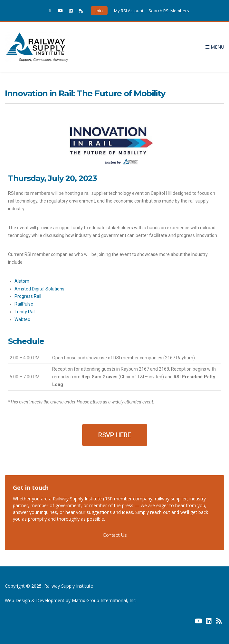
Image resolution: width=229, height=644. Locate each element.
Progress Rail (28, 296)
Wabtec (22, 319)
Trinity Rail (25, 312)
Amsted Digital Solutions (39, 289)
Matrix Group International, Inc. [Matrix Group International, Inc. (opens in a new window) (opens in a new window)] (104, 600)
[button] (115, 435)
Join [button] (99, 11)
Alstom (22, 281)
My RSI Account (129, 11)
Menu (215, 47)
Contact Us (115, 535)
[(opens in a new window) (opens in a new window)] (188, 623)
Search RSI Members (169, 11)
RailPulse (24, 304)
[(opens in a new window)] (50, 11)
